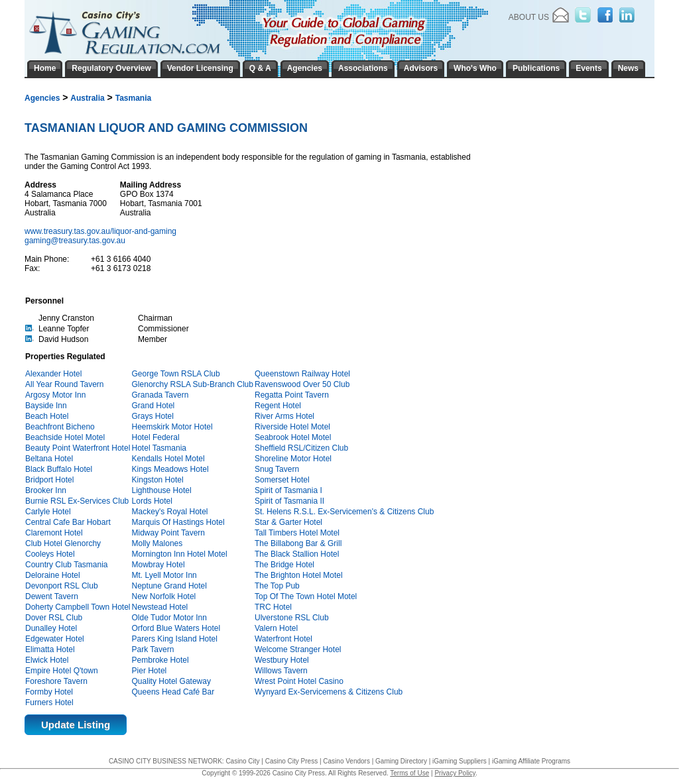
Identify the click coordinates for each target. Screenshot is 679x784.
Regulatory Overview (111, 68)
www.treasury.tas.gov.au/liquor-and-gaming (101, 231)
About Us (529, 17)
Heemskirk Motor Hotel (172, 427)
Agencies (42, 98)
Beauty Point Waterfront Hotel (78, 448)
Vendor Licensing (200, 68)
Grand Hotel (154, 406)
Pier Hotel (150, 671)
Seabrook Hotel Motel (293, 437)
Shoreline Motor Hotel (293, 459)
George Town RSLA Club (176, 374)
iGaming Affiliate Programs (531, 761)
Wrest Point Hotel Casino (299, 681)
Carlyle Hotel (48, 512)
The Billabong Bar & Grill (298, 543)
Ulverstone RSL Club (292, 618)
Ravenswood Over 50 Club (302, 384)
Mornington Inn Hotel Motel (180, 554)
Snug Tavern (277, 469)
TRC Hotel (273, 607)
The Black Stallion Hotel (297, 554)
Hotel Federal (156, 437)
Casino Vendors (346, 761)
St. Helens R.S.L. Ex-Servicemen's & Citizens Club (344, 512)
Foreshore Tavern (56, 681)
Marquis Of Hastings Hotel (178, 522)
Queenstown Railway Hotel (302, 374)
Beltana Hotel (49, 459)
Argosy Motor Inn (55, 395)
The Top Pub (277, 586)
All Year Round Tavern (65, 384)
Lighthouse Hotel (162, 490)
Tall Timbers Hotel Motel (297, 533)
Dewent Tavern (52, 596)
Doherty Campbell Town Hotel (78, 607)
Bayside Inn (46, 406)
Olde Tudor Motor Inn (169, 618)
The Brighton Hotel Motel (299, 575)
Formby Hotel (49, 692)
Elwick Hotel (47, 660)
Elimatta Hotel (50, 649)
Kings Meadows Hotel (170, 469)
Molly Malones (157, 543)
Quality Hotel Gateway (171, 681)
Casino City (242, 761)
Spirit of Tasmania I (288, 490)
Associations (363, 68)
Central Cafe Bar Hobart (68, 522)
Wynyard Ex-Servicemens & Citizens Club (329, 692)
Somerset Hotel (282, 480)
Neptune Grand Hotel (169, 586)
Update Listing (76, 725)
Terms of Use (409, 773)
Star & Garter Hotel (288, 522)
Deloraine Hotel (53, 575)
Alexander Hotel (53, 374)
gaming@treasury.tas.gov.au (75, 241)
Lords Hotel (152, 501)
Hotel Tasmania (159, 448)
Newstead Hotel (160, 607)
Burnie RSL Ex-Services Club (77, 501)
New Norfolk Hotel (164, 596)
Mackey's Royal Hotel (170, 512)
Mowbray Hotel (158, 565)
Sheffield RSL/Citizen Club (301, 448)
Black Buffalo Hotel (59, 469)
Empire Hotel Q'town (62, 671)
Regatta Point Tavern (292, 395)
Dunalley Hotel (51, 628)
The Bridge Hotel (284, 565)
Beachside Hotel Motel (65, 437)
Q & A (260, 68)
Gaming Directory (401, 761)
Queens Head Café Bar (173, 692)
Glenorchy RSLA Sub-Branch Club (193, 384)
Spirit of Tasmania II (289, 501)
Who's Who (475, 68)
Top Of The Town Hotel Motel (306, 596)
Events (588, 68)
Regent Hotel (278, 406)
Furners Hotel (49, 702)
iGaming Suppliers (460, 761)
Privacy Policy (455, 773)
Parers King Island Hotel (175, 639)
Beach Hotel (47, 416)
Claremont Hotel (54, 533)
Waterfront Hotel (283, 639)
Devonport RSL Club (62, 586)
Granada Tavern (160, 395)
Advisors (421, 68)
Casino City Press (291, 761)
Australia (87, 98)
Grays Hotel (153, 416)
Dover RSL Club (54, 618)
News (628, 68)
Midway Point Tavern (169, 533)
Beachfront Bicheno (60, 427)
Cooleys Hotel (50, 554)
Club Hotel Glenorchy (63, 543)
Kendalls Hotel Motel (168, 459)
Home (45, 68)
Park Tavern (153, 649)
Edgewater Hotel (55, 639)
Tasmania (133, 98)
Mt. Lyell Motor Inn (164, 575)
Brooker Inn (46, 490)
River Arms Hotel (284, 416)
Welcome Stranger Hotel (298, 649)
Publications (536, 68)
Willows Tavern (281, 671)
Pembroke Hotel (160, 660)
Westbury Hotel (282, 660)
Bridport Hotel (49, 480)
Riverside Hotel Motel (292, 427)
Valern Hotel (276, 628)
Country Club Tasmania (67, 565)
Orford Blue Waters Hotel (176, 628)
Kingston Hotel (158, 480)
